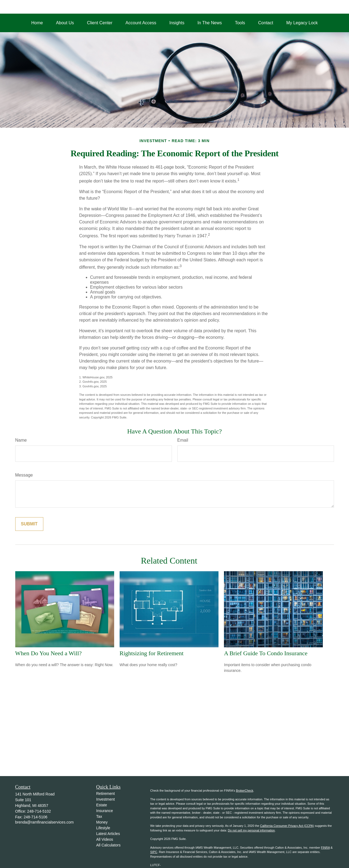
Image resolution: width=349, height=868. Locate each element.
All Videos (105, 839)
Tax (99, 816)
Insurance (104, 811)
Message (24, 475)
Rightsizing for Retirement (152, 653)
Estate (102, 805)
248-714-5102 (39, 811)
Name (21, 440)
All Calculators (108, 845)
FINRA (325, 848)
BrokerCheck (245, 791)
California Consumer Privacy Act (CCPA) (287, 826)
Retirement (105, 794)
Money (102, 822)
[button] (37, 23)
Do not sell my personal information (251, 830)
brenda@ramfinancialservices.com (45, 822)
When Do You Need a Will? (48, 653)
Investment (105, 799)
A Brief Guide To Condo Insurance (266, 653)
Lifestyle (103, 828)
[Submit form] (29, 524)
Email (183, 440)
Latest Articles (108, 834)
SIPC (154, 852)
